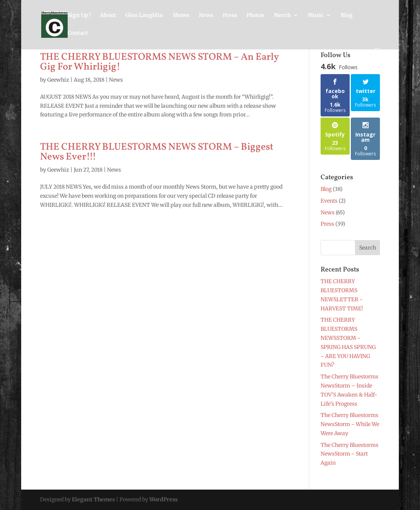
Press (230, 16)
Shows (181, 16)
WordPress (164, 499)
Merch (282, 16)
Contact (78, 33)
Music (316, 16)
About (108, 16)
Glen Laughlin (144, 16)
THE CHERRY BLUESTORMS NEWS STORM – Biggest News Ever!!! (157, 152)
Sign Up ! (79, 16)
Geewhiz (58, 80)
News (206, 16)
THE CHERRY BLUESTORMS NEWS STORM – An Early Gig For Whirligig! (159, 62)
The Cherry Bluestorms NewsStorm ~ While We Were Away (350, 424)
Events (329, 201)
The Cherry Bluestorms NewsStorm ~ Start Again (349, 454)
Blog (347, 16)
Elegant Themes (93, 499)
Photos (255, 16)
